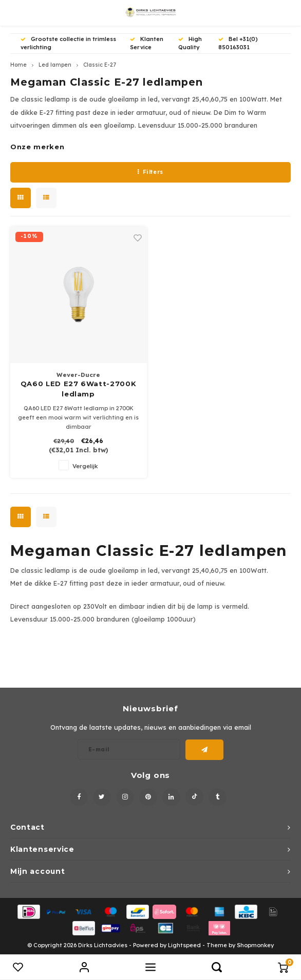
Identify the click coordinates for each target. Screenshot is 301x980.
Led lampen (55, 65)
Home (18, 65)
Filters (150, 172)
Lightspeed (184, 945)
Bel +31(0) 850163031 (238, 43)
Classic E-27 (100, 65)
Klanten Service (147, 43)
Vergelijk (85, 466)
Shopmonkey (255, 945)
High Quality (190, 43)
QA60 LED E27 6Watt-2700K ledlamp (79, 389)
